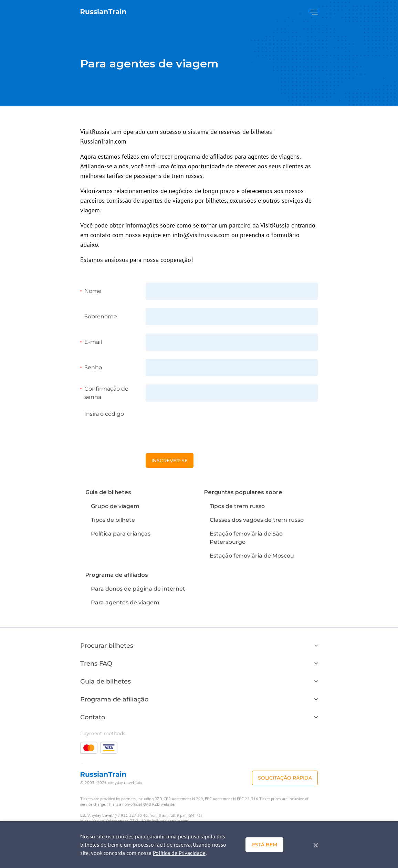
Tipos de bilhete (113, 520)
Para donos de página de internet (138, 589)
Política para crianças (121, 534)
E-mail (93, 342)
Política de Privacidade (179, 853)
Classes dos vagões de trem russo (257, 520)
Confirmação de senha (106, 393)
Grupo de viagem (115, 506)
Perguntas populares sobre (243, 492)
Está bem (265, 845)
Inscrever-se (170, 461)
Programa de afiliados (117, 575)
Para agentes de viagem (125, 602)
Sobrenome (101, 316)
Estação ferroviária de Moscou (252, 556)
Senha (93, 367)
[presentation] (198, 423)
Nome (93, 291)
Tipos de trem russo (237, 506)
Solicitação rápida (285, 778)
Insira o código (104, 414)
